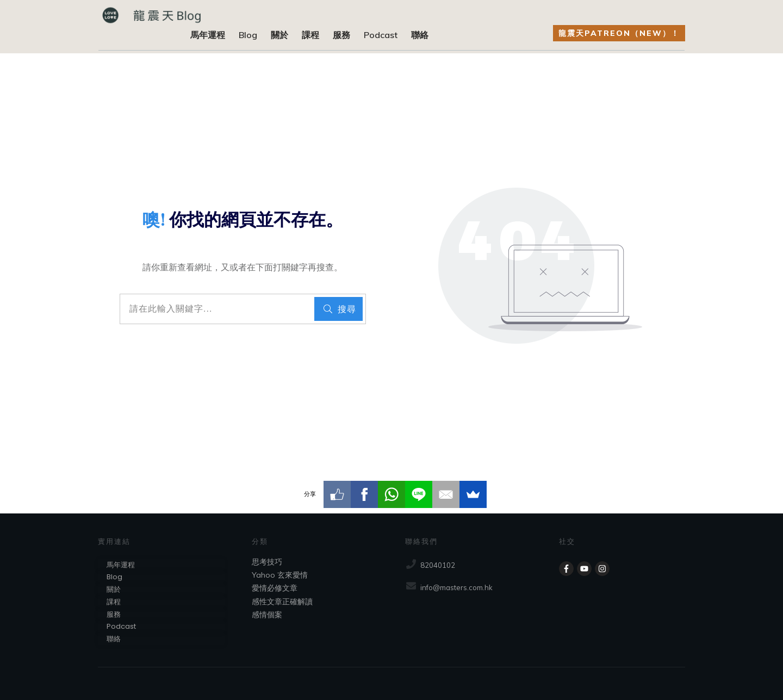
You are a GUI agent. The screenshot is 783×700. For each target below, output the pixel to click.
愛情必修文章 (275, 588)
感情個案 (267, 615)
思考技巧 (267, 562)
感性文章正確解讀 (282, 602)
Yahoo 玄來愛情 (280, 575)
